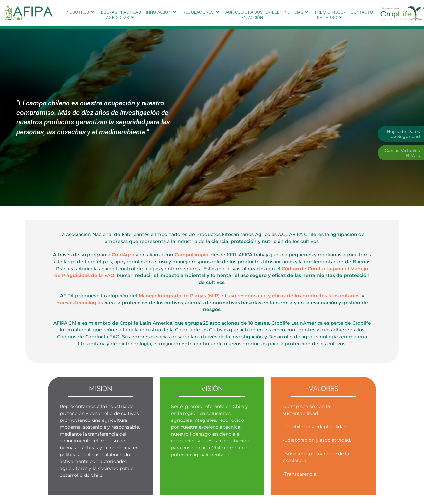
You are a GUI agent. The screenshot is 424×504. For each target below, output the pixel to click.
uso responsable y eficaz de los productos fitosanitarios (293, 296)
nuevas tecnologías (80, 303)
